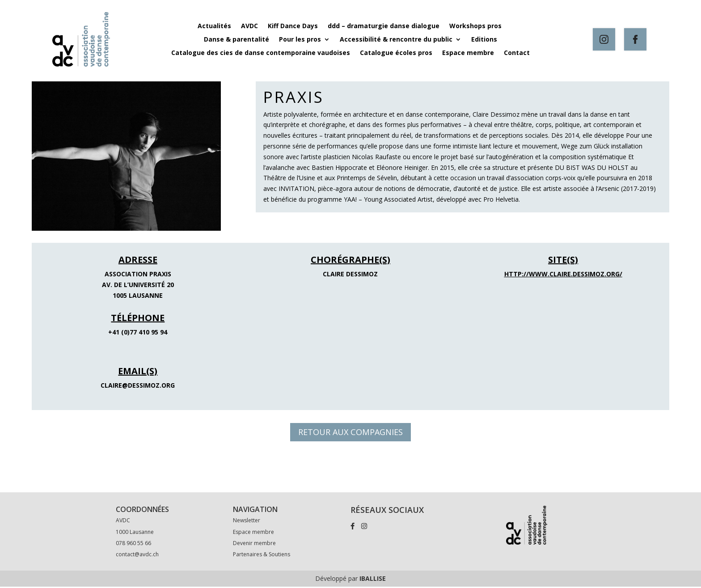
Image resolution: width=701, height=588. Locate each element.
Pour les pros (300, 40)
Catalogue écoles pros (396, 53)
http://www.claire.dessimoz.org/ (563, 273)
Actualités (214, 26)
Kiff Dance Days (293, 26)
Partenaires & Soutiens (262, 556)
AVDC (249, 26)
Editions (484, 40)
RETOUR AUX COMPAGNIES (351, 432)
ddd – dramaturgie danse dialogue (384, 26)
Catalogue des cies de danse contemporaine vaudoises (261, 53)
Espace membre (468, 53)
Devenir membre (254, 544)
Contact (517, 53)
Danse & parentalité (236, 40)
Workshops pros (476, 26)
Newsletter (247, 522)
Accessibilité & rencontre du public (396, 40)
